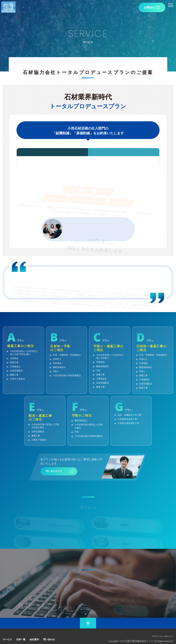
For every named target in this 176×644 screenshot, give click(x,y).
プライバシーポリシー (164, 631)
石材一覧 (20, 634)
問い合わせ (46, 634)
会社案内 (32, 634)
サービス (7, 634)
